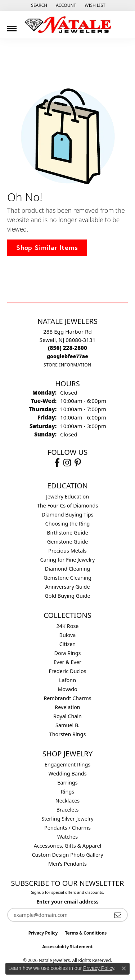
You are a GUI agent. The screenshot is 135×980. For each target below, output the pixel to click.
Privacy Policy (43, 933)
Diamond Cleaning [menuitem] (67, 569)
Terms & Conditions (86, 933)
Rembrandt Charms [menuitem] (67, 698)
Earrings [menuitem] (67, 783)
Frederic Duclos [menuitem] (67, 671)
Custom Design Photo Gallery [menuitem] (67, 855)
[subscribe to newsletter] (118, 915)
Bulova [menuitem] (68, 635)
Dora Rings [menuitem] (68, 653)
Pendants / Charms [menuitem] (67, 828)
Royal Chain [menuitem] (67, 716)
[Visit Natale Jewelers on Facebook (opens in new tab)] (57, 463)
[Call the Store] (67, 348)
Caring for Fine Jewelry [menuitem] (68, 560)
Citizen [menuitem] (68, 644)
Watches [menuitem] (67, 837)
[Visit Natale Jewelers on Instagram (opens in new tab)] (67, 463)
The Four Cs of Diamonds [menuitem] (68, 506)
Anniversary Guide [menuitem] (67, 587)
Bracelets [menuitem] (67, 810)
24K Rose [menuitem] (68, 626)
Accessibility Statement (67, 947)
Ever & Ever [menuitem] (67, 662)
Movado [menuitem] (67, 689)
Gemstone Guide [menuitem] (68, 542)
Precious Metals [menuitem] (67, 551)
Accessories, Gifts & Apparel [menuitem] (68, 846)
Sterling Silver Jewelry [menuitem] (67, 819)
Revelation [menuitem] (67, 707)
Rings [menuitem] (67, 792)
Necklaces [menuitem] (67, 801)
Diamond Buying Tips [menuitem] (67, 515)
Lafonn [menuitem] (67, 680)
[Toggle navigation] (12, 26)
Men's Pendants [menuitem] (67, 864)
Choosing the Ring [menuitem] (68, 524)
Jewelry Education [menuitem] (67, 496)
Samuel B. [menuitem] (67, 725)
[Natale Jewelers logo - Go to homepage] (68, 25)
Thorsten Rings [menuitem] (68, 734)
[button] (38, 5)
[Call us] (67, 356)
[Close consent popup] (124, 968)
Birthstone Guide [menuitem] (67, 533)
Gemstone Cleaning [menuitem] (67, 578)
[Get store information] (67, 365)
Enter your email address (67, 902)
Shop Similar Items (47, 247)
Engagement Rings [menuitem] (68, 764)
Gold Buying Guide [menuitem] (67, 596)
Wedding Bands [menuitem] (67, 774)
